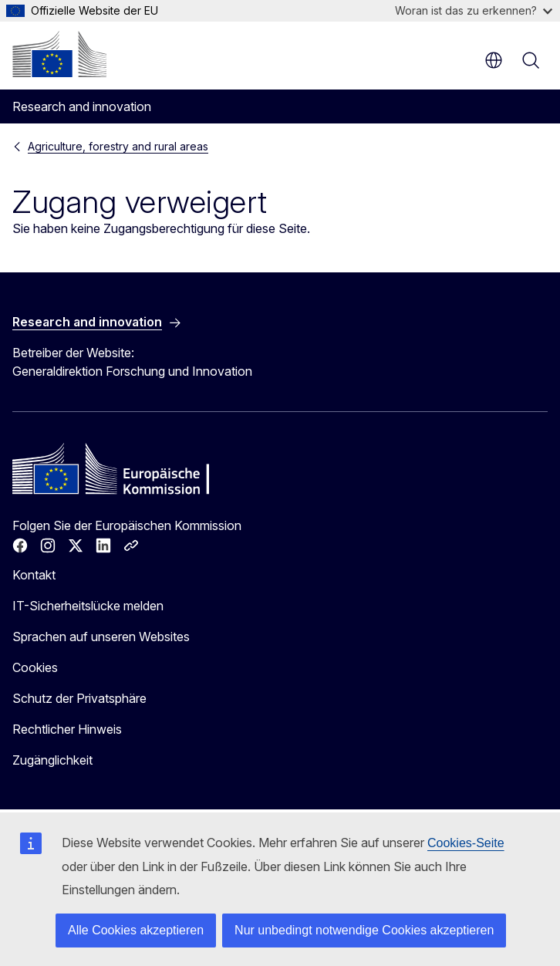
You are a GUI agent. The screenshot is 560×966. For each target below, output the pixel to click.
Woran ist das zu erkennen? (474, 10)
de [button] (494, 60)
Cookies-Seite (466, 843)
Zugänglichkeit (52, 760)
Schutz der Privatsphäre (79, 698)
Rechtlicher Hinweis (67, 729)
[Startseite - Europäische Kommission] (59, 54)
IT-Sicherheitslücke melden (88, 606)
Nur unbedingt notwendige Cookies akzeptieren (364, 930)
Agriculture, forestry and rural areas (118, 146)
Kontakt (34, 575)
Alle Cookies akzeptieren (136, 930)
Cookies (35, 667)
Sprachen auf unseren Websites (101, 637)
